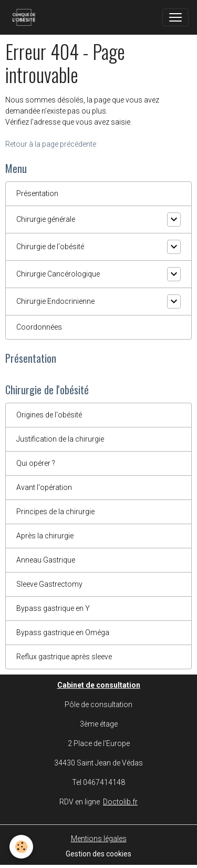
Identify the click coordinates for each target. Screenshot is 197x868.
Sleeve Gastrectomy (49, 584)
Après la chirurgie (45, 536)
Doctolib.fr (120, 802)
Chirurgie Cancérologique (58, 274)
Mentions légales (99, 839)
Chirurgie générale (46, 219)
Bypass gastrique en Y (53, 608)
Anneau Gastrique (46, 560)
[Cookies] (21, 847)
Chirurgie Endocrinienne (55, 301)
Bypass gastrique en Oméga (63, 632)
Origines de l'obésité (49, 415)
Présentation (37, 193)
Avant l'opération (44, 487)
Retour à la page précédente (51, 144)
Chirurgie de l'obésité (50, 247)
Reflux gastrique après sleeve (64, 657)
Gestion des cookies (98, 854)
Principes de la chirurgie (55, 512)
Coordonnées (39, 327)
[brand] (26, 17)
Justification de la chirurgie (60, 439)
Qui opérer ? (36, 463)
